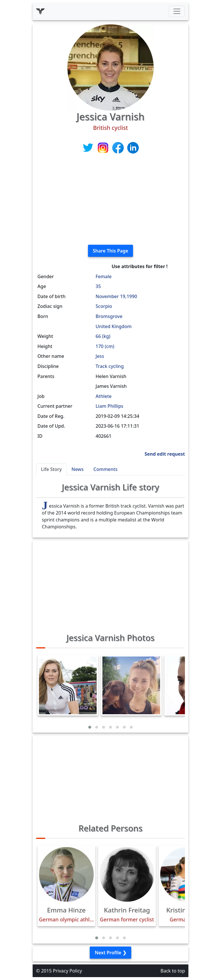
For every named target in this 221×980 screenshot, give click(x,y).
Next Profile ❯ (110, 953)
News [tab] (78, 469)
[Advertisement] (110, 200)
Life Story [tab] (51, 469)
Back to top (173, 971)
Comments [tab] (105, 469)
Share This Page (111, 251)
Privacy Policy (67, 971)
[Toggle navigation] (177, 11)
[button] (90, 727)
